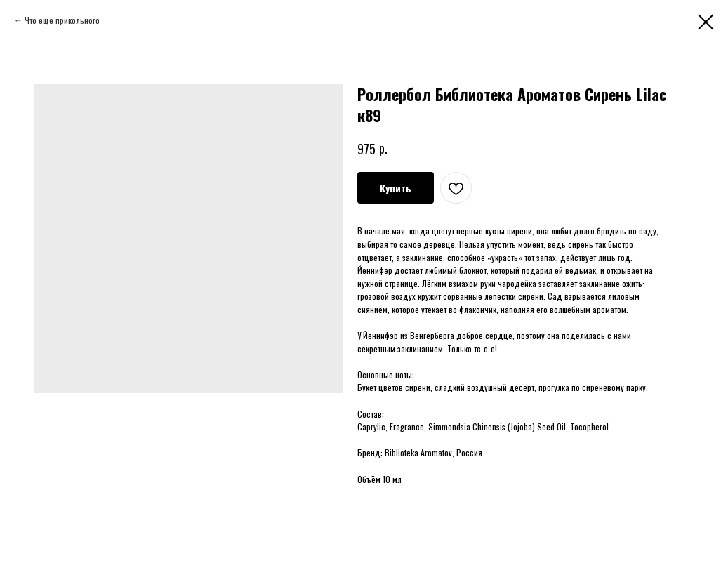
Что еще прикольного (62, 20)
